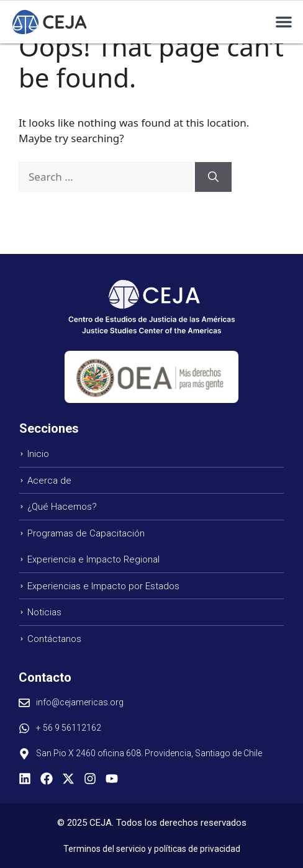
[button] (284, 22)
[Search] (213, 177)
